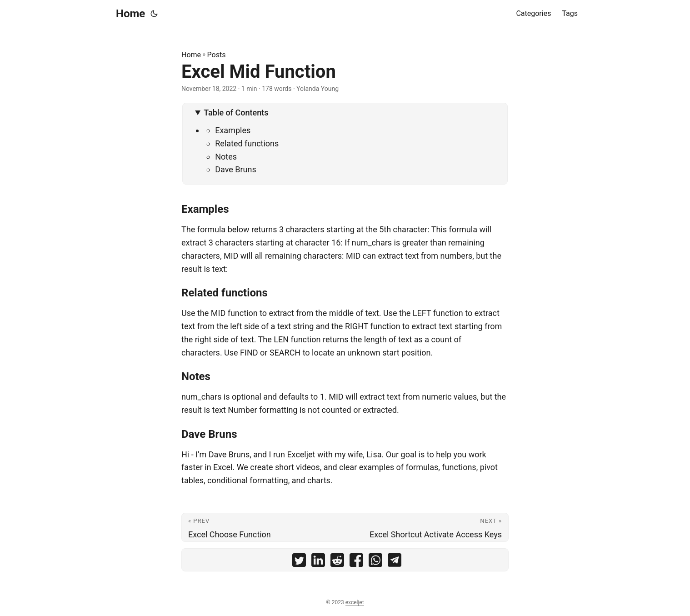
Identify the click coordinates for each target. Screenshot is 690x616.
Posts (217, 55)
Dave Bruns (236, 169)
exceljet (355, 602)
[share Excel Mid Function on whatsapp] (375, 562)
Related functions (247, 143)
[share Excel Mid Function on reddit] (337, 562)
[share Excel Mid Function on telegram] (395, 562)
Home (130, 14)
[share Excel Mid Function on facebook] (356, 562)
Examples (233, 130)
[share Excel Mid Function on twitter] (299, 562)
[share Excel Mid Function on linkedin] (318, 562)
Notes (226, 157)
